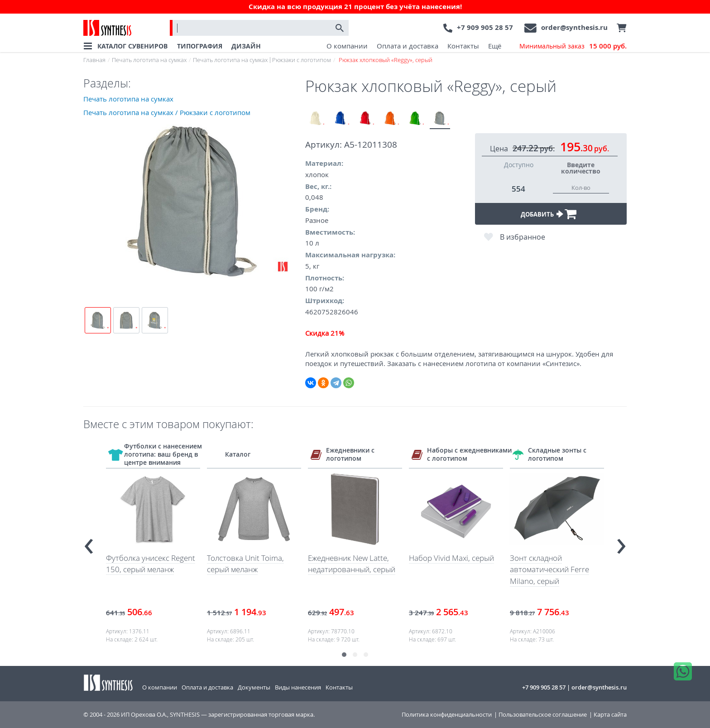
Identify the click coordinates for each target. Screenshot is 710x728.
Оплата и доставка (408, 46)
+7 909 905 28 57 (485, 27)
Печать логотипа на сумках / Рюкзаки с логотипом (167, 112)
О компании (347, 46)
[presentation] (89, 542)
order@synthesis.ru (574, 27)
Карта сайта (610, 715)
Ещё (495, 46)
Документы (254, 687)
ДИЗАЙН (246, 46)
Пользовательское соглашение (543, 715)
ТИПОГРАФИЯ (200, 46)
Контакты (463, 46)
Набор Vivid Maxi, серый (451, 558)
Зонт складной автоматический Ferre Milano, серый (549, 569)
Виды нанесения (298, 687)
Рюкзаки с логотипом (302, 60)
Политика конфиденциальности (447, 715)
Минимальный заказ (573, 46)
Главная (94, 60)
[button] (344, 655)
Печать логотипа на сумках (149, 60)
